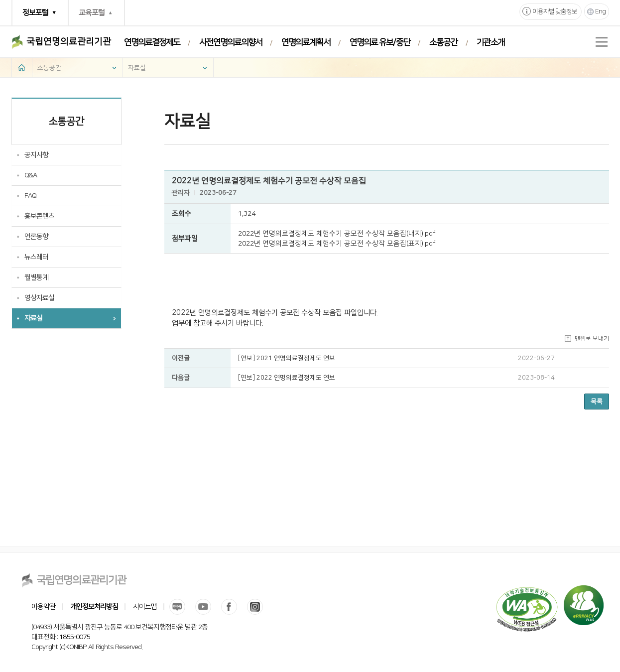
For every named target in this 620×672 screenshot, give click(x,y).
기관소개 (491, 42)
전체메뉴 (602, 42)
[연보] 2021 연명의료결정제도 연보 (287, 358)
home (22, 67)
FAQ (30, 196)
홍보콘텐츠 (39, 216)
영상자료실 (39, 298)
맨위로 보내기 (592, 338)
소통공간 (443, 42)
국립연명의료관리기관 (69, 42)
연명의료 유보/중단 (380, 42)
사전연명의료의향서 (231, 42)
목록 (597, 402)
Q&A (31, 175)
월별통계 (36, 277)
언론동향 (36, 237)
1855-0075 (74, 637)
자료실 (137, 68)
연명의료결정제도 (152, 42)
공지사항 (36, 155)
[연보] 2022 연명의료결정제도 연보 (287, 378)
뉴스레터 (36, 257)
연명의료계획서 (306, 42)
